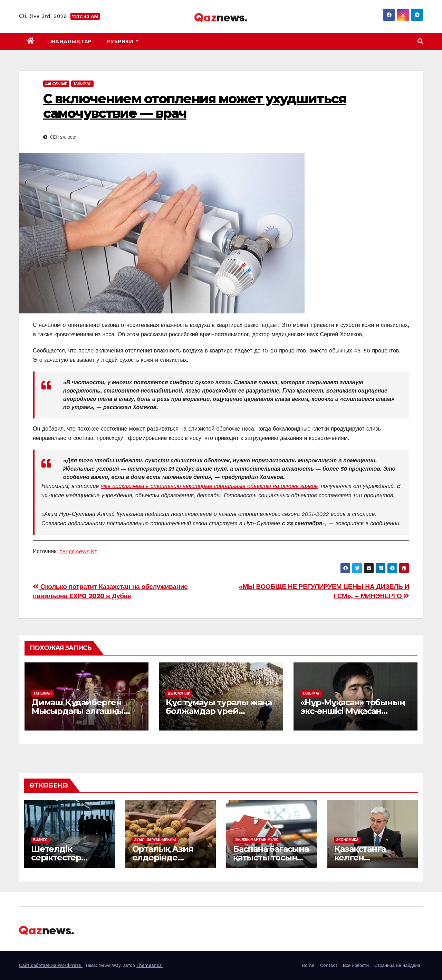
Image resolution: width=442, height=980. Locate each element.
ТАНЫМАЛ (82, 83)
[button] (420, 41)
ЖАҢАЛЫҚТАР (71, 41)
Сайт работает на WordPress (51, 965)
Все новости (356, 965)
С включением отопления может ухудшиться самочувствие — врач (194, 106)
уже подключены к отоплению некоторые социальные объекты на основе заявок (209, 486)
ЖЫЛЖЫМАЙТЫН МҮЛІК (257, 840)
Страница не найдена (397, 965)
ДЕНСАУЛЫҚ (56, 83)
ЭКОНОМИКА (348, 840)
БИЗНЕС (40, 840)
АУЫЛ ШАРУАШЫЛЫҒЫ (155, 840)
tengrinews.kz (79, 551)
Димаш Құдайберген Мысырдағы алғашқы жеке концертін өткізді (80, 711)
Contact (329, 965)
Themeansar (150, 965)
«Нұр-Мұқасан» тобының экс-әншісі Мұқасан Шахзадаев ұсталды (353, 711)
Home (308, 965)
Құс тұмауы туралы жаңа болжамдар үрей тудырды (219, 711)
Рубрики (123, 41)
